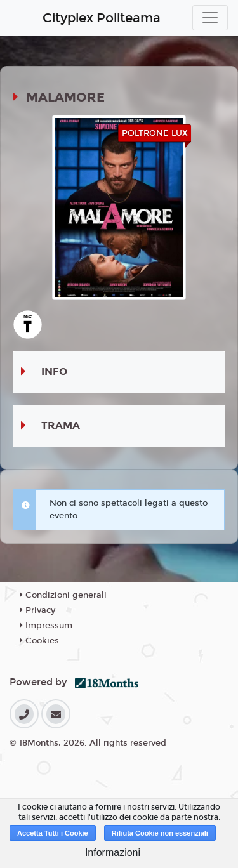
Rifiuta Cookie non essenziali (160, 833)
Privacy (37, 610)
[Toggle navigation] (210, 18)
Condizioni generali (63, 595)
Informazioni (113, 852)
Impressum (46, 626)
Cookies (39, 641)
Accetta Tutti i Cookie (53, 833)
